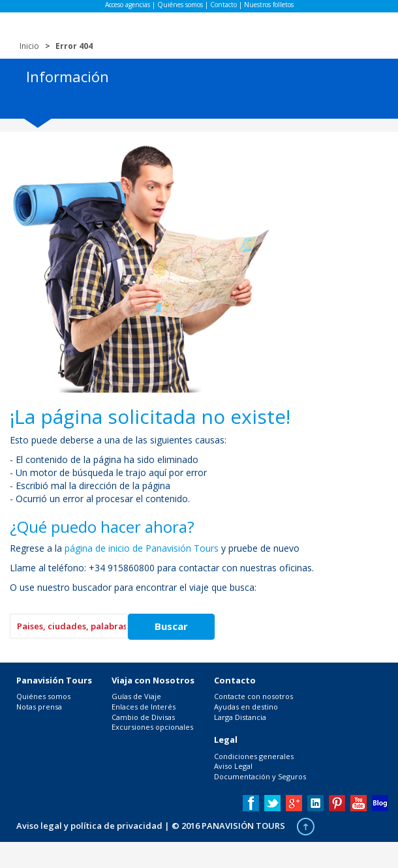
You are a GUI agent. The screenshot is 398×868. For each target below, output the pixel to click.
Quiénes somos (180, 5)
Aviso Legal (233, 766)
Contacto (223, 5)
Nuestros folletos (269, 5)
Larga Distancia (240, 717)
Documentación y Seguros (260, 776)
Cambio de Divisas (143, 717)
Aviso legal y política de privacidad (89, 826)
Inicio (29, 46)
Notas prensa (39, 707)
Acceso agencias (128, 5)
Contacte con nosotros (253, 696)
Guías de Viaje (136, 696)
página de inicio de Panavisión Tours (142, 548)
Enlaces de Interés (144, 707)
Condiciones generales (254, 756)
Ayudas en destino (246, 707)
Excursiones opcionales (152, 727)
